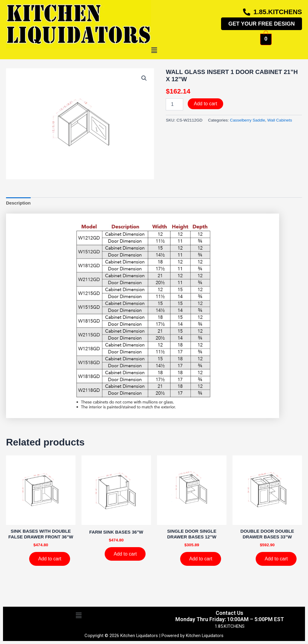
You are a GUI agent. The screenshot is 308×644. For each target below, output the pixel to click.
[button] (154, 51)
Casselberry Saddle (248, 120)
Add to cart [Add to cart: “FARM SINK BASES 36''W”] (125, 554)
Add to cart (205, 104)
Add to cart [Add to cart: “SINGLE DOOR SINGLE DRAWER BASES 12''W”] (201, 559)
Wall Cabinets (280, 120)
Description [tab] (18, 203)
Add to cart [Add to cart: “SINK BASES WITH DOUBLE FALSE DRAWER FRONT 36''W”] (50, 559)
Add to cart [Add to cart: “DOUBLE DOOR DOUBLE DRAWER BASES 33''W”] (276, 559)
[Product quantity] (174, 104)
